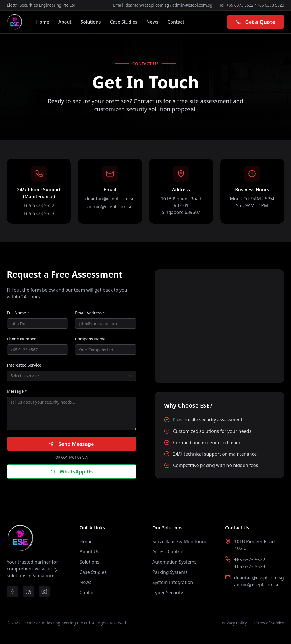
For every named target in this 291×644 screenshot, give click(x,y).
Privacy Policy (234, 623)
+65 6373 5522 (240, 5)
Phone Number (21, 339)
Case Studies (124, 22)
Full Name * (18, 313)
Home (43, 22)
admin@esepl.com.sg (192, 5)
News (152, 22)
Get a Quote (256, 22)
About (65, 22)
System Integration (173, 582)
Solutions (91, 22)
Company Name (90, 339)
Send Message (71, 444)
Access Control (168, 552)
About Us (89, 552)
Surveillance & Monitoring (180, 541)
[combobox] (72, 376)
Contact (176, 22)
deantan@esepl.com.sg (147, 5)
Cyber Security (168, 593)
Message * (17, 391)
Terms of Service (269, 623)
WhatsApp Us (72, 471)
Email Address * (90, 313)
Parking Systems (170, 572)
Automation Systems (174, 562)
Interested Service (24, 365)
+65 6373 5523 (271, 5)
